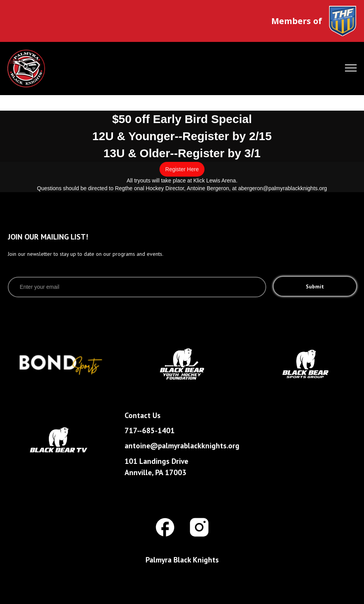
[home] (45, 69)
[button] (351, 69)
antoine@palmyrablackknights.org (182, 445)
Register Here (182, 169)
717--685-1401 (150, 430)
